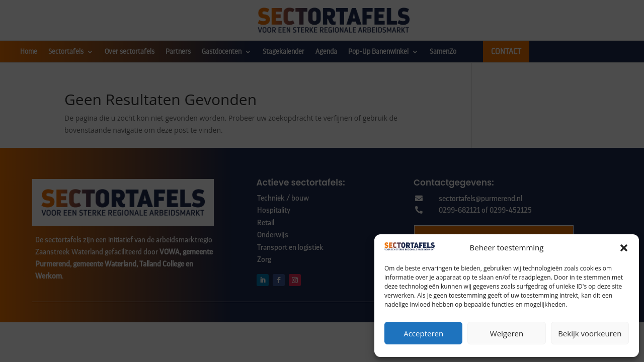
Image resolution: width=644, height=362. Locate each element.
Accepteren (423, 333)
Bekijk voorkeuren (590, 333)
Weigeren (507, 333)
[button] (624, 248)
